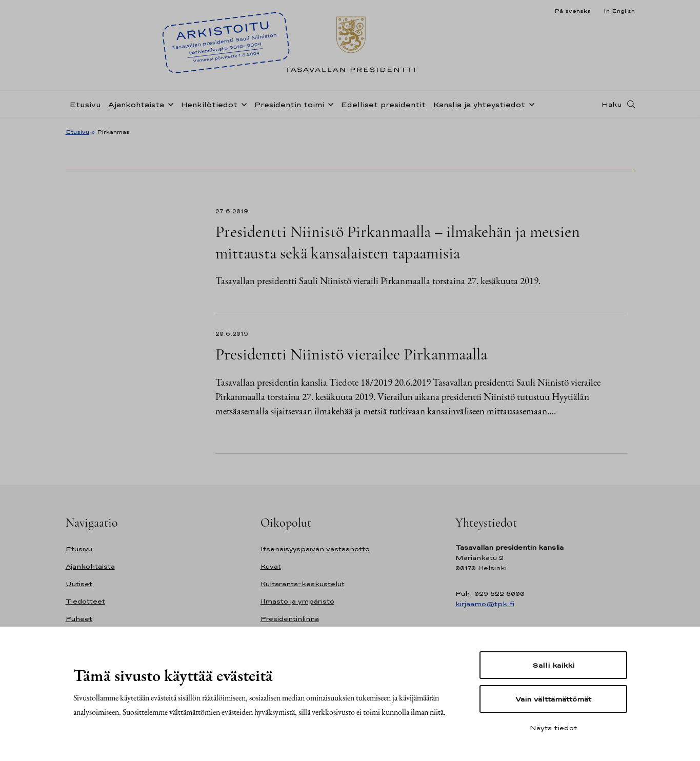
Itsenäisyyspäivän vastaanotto (315, 549)
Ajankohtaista (136, 104)
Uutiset (79, 584)
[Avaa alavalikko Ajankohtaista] (169, 104)
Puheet (79, 619)
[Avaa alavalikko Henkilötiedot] (242, 104)
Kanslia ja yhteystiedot (479, 104)
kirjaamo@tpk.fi (485, 604)
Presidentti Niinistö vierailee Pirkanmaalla (351, 354)
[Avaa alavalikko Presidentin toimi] (329, 104)
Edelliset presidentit (383, 104)
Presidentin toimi (289, 104)
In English (619, 11)
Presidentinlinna (290, 619)
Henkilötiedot (209, 104)
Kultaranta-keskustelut (303, 584)
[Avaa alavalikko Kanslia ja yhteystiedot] (530, 104)
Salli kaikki (553, 665)
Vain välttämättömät (553, 699)
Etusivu (85, 104)
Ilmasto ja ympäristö (297, 601)
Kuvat (271, 566)
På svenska (573, 11)
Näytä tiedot (553, 728)
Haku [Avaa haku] (612, 104)
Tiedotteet (85, 601)
